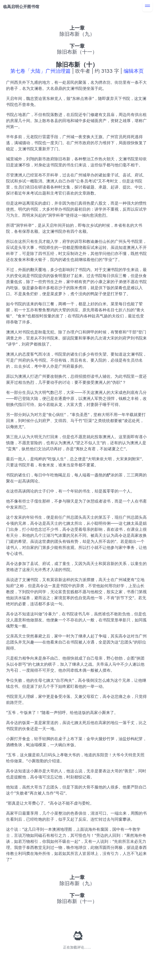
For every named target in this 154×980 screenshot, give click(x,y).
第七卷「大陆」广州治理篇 (40, 71)
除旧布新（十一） (77, 52)
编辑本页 (134, 71)
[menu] (147, 7)
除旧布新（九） (77, 34)
